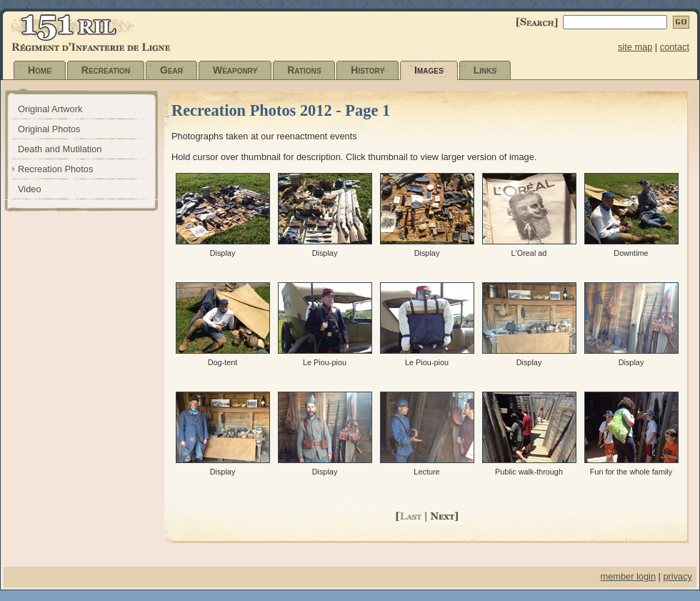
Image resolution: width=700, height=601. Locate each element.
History (367, 70)
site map (635, 47)
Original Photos (49, 129)
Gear (171, 70)
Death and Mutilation (60, 149)
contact (675, 47)
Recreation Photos (55, 169)
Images (429, 70)
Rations (304, 70)
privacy (677, 576)
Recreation (106, 70)
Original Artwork (50, 109)
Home (40, 70)
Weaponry (235, 70)
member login (628, 576)
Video (30, 189)
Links (485, 70)
